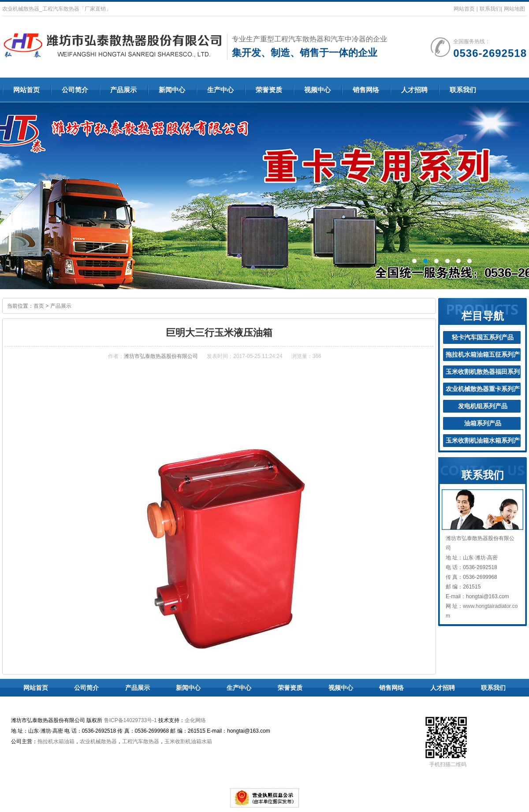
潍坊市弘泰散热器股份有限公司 (161, 356)
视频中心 (317, 90)
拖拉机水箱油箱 (56, 741)
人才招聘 (414, 90)
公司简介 (75, 90)
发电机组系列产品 (483, 406)
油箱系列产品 (483, 423)
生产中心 (220, 90)
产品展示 (123, 90)
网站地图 (514, 9)
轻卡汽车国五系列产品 (483, 337)
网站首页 (464, 9)
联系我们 (490, 9)
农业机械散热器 (98, 741)
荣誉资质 (269, 90)
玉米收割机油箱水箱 (188, 741)
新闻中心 (172, 90)
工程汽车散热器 (141, 741)
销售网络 (366, 90)
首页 (39, 306)
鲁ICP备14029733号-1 (130, 720)
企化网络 (195, 720)
